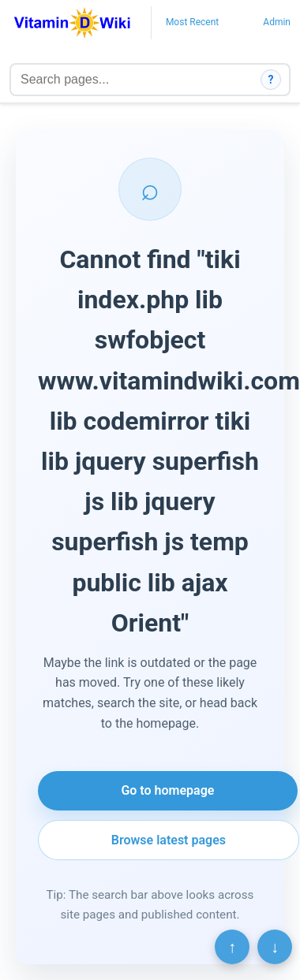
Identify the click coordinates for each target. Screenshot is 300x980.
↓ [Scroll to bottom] (275, 947)
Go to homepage (167, 790)
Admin (277, 22)
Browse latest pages (169, 840)
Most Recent (192, 22)
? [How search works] (271, 80)
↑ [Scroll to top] (232, 947)
